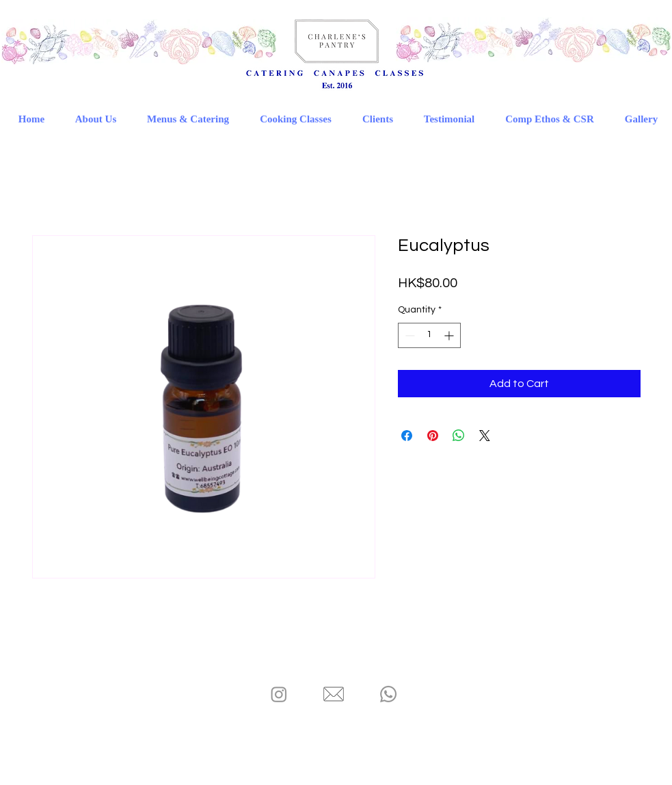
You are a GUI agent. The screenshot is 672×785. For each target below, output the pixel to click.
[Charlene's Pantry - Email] (334, 694)
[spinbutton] (429, 335)
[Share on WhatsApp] (459, 436)
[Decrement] (408, 335)
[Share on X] (485, 436)
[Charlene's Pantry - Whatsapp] (388, 694)
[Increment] (450, 335)
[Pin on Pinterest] (433, 436)
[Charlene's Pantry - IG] (279, 694)
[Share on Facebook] (407, 436)
